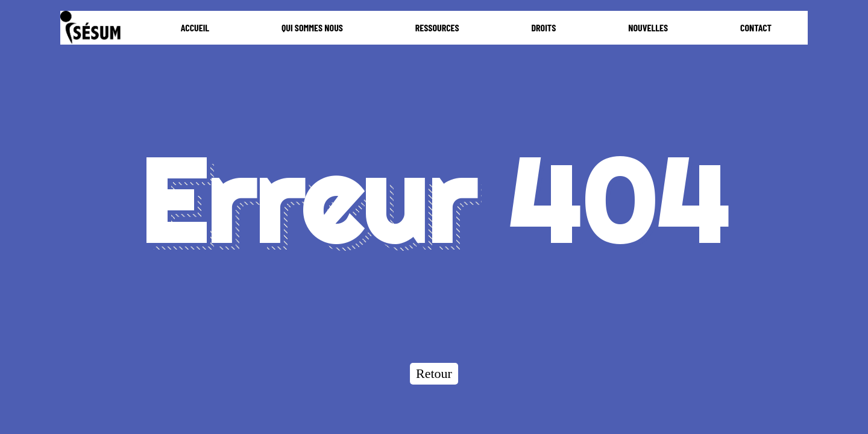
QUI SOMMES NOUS (312, 27)
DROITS (543, 27)
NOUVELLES (648, 27)
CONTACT (756, 27)
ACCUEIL (195, 27)
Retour (434, 373)
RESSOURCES (437, 27)
